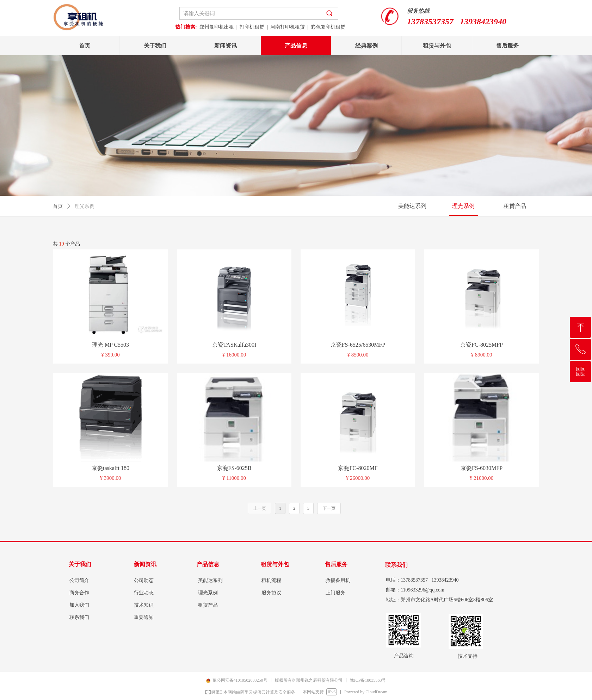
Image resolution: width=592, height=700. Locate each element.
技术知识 (144, 605)
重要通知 (144, 617)
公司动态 (144, 580)
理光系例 (463, 206)
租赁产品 (515, 206)
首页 (58, 206)
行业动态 (144, 593)
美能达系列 (412, 206)
